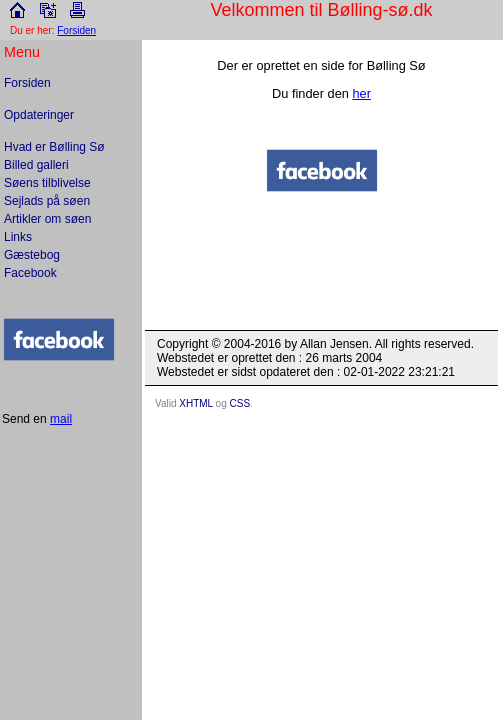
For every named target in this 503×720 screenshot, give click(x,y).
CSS (240, 403)
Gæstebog (32, 255)
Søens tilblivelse (47, 183)
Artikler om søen (47, 219)
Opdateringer (39, 115)
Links (18, 237)
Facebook (30, 273)
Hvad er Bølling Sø (54, 147)
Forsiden (27, 83)
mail (61, 419)
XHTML (196, 403)
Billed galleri (36, 165)
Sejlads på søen (47, 201)
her (361, 93)
